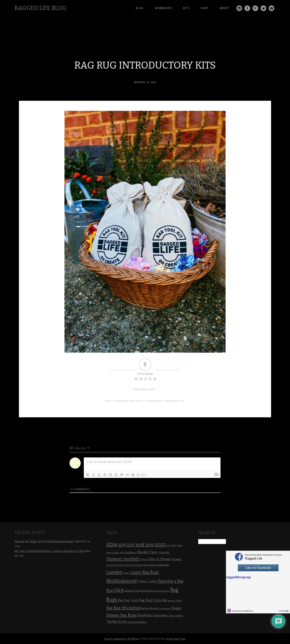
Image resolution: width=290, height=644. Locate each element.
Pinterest (255, 8)
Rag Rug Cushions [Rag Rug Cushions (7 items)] (162, 591)
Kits (186, 8)
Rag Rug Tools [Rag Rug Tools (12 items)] (128, 600)
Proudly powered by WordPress (122, 639)
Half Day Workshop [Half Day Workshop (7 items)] (134, 565)
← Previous (139, 390)
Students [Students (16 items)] (144, 615)
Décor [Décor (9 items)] (144, 559)
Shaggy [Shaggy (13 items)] (177, 608)
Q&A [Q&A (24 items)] (119, 590)
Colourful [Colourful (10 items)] (164, 552)
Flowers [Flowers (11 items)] (176, 559)
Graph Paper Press (175, 639)
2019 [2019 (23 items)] (150, 544)
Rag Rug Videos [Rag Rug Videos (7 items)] (175, 601)
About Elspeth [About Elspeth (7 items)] (113, 553)
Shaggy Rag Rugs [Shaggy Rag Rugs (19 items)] (121, 615)
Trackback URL (174, 401)
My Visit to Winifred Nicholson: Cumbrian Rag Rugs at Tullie (49, 551)
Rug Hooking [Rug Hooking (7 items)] (165, 608)
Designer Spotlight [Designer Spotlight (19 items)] (123, 559)
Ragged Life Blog (40, 8)
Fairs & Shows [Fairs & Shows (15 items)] (159, 559)
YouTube (271, 8)
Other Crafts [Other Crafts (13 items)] (147, 581)
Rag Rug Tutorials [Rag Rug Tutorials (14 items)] (153, 600)
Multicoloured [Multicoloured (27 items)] (122, 581)
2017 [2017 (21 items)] (131, 545)
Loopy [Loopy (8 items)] (126, 573)
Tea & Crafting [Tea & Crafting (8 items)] (176, 616)
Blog (140, 8)
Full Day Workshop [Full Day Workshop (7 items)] (115, 565)
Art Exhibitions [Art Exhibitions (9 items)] (128, 552)
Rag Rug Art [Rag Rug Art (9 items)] (147, 591)
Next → (154, 390)
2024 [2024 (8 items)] (180, 545)
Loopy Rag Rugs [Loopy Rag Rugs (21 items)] (144, 572)
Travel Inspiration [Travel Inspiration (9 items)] (137, 622)
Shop (205, 8)
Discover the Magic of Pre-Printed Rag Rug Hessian (44, 541)
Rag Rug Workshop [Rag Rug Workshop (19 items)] (123, 608)
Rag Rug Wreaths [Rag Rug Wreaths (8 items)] (150, 608)
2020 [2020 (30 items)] (160, 544)
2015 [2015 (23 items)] (122, 544)
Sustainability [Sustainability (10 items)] (160, 615)
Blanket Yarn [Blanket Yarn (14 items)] (147, 552)
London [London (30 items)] (114, 572)
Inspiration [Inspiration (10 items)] (163, 565)
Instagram (239, 8)
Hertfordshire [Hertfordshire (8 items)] (150, 565)
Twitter (263, 8)
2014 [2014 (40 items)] (112, 544)
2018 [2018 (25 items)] (140, 544)
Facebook (247, 8)
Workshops (163, 8)
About (225, 8)
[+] (144, 474)
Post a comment (117, 401)
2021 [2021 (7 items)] (168, 545)
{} (138, 474)
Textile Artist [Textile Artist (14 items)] (117, 622)
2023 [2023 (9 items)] (174, 545)
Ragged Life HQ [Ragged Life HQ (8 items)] (132, 591)
